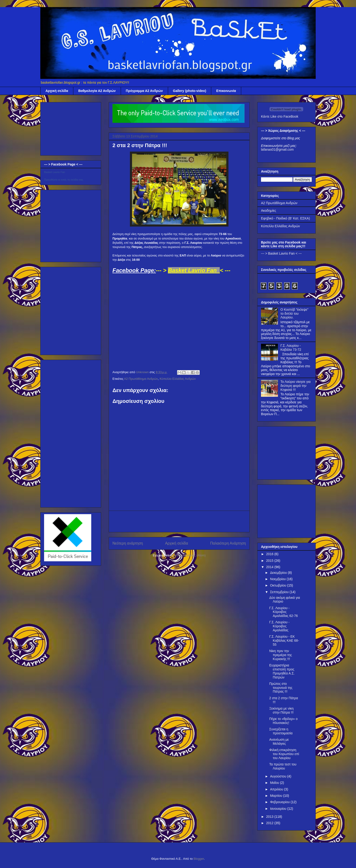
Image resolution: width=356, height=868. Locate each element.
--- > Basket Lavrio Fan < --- (281, 253)
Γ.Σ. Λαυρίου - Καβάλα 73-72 (291, 348)
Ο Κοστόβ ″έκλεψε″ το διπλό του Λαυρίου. (294, 314)
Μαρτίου (277, 796)
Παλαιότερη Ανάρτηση (228, 543)
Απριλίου (277, 789)
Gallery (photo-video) (190, 91)
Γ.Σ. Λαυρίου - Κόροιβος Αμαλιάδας (279, 626)
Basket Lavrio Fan (55, 172)
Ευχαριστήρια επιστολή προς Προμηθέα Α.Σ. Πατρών (282, 671)
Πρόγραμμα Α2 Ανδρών (144, 91)
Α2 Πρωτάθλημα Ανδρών (141, 379)
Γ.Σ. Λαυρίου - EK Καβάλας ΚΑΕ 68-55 (284, 641)
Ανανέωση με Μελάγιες (279, 742)
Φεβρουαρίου (280, 802)
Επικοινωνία (226, 91)
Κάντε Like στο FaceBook (280, 116)
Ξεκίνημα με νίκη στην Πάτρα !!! (281, 710)
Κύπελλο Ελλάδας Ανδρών (178, 379)
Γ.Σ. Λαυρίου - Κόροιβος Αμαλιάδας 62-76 (284, 612)
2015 (270, 561)
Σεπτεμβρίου (280, 592)
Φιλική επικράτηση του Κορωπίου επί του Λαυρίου (284, 754)
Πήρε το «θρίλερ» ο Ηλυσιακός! (283, 721)
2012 (270, 823)
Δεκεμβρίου (279, 573)
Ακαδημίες (269, 211)
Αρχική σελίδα (57, 91)
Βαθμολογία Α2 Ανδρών (97, 91)
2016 (270, 554)
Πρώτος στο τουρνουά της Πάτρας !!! (281, 688)
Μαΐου (275, 783)
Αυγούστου (279, 776)
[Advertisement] (179, 521)
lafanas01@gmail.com (277, 149)
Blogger (199, 859)
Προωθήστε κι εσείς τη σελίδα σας (64, 180)
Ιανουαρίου (279, 809)
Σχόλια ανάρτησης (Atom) (188, 555)
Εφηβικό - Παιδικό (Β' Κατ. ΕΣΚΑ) (286, 218)
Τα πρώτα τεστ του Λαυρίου (283, 766)
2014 (270, 567)
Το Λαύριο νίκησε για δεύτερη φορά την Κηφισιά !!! (296, 386)
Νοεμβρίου (278, 579)
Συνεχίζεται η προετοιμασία (281, 731)
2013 (270, 817)
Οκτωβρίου (279, 585)
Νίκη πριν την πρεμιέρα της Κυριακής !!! (281, 655)
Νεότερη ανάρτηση (128, 543)
